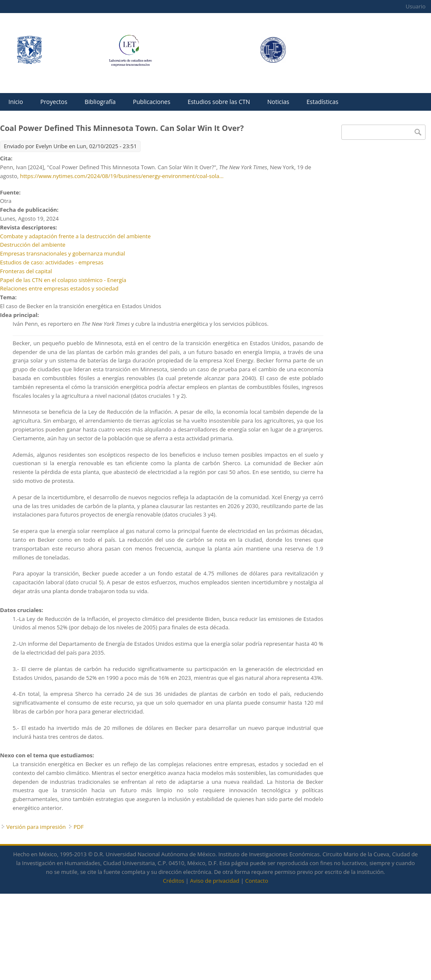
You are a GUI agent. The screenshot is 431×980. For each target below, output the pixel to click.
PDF (79, 827)
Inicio (16, 102)
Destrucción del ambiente (33, 245)
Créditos (174, 881)
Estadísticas (322, 102)
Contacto (257, 881)
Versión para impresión (36, 827)
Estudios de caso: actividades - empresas (52, 262)
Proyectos (54, 102)
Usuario (416, 6)
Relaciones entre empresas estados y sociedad (59, 288)
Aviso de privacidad (215, 881)
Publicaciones (152, 102)
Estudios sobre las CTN (219, 102)
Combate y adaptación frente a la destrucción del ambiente (75, 236)
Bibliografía (100, 102)
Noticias (278, 102)
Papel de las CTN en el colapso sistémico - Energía (63, 280)
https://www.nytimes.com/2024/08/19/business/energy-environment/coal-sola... (122, 176)
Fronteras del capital (26, 271)
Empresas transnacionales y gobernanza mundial (63, 253)
